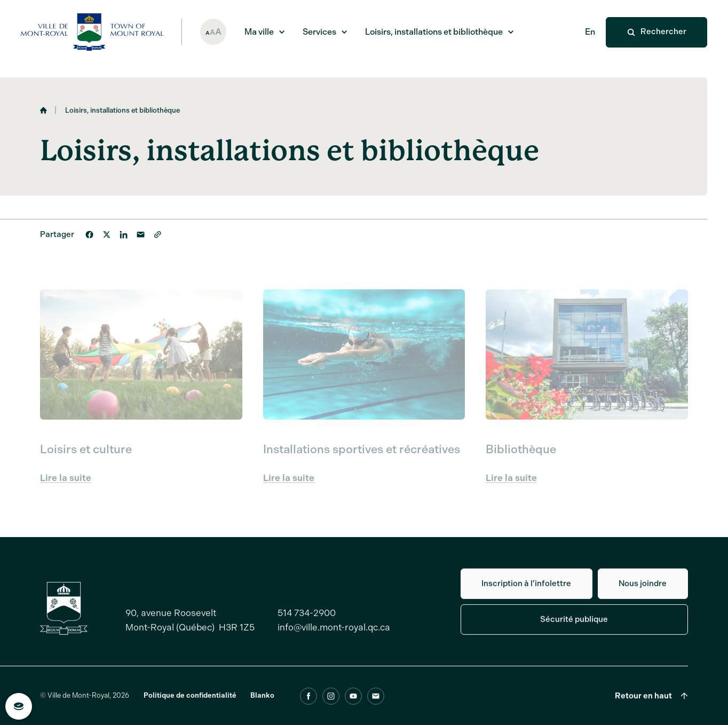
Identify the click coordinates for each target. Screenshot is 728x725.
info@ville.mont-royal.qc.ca (334, 633)
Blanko (262, 701)
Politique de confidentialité (190, 701)
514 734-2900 (307, 618)
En (590, 32)
